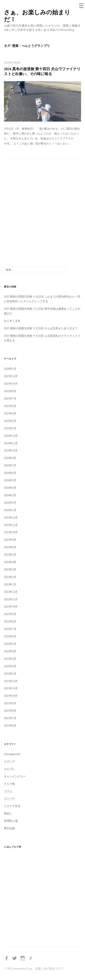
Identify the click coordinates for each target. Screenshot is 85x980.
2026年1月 (10, 369)
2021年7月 (10, 718)
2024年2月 (10, 503)
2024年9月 (10, 458)
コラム (8, 791)
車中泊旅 (9, 828)
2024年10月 (11, 450)
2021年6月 (10, 725)
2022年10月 (11, 606)
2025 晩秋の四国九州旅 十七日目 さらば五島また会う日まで (41, 328)
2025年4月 (10, 413)
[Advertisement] (42, 212)
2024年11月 (11, 443)
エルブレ (9, 769)
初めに (8, 813)
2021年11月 (11, 688)
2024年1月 (10, 510)
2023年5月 (10, 555)
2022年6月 (10, 636)
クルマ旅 (9, 784)
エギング (9, 761)
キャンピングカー (15, 776)
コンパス (9, 798)
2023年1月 (10, 584)
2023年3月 (10, 569)
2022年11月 (11, 599)
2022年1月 (10, 674)
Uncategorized (12, 754)
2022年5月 (10, 644)
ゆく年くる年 (12, 321)
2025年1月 (10, 428)
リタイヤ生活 (12, 806)
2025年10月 (11, 384)
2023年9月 (10, 540)
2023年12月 (11, 517)
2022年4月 (10, 651)
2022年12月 (11, 592)
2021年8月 (10, 711)
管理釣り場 (11, 821)
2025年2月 (10, 421)
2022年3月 (10, 659)
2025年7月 (10, 398)
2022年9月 (10, 614)
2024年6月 (10, 473)
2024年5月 (10, 480)
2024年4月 (10, 488)
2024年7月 (10, 465)
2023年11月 (11, 525)
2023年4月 (10, 562)
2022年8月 (10, 621)
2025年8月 (10, 391)
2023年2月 (10, 577)
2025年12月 (11, 376)
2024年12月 (11, 436)
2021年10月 (11, 696)
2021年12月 (11, 681)
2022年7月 (10, 629)
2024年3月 (10, 495)
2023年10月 (11, 532)
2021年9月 (10, 703)
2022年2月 (10, 666)
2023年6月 (10, 547)
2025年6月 (10, 406)
